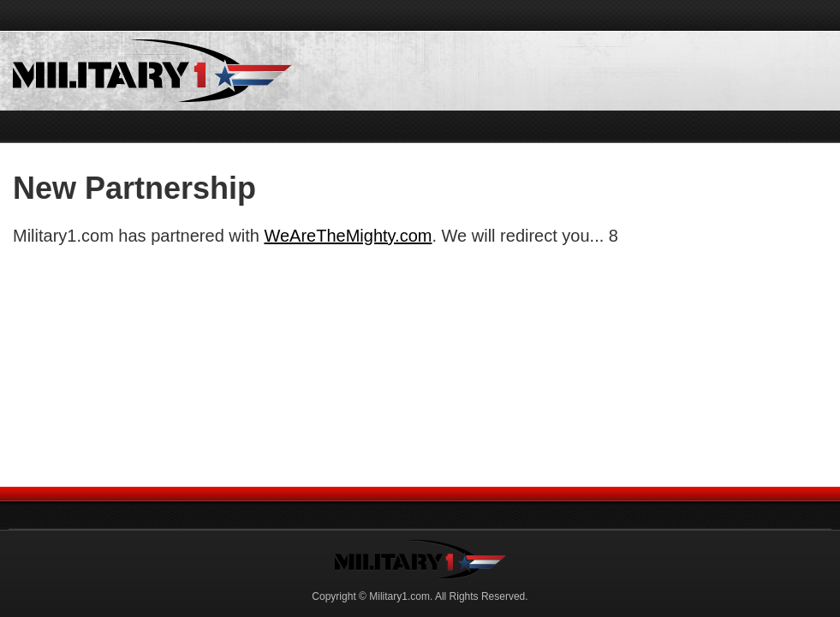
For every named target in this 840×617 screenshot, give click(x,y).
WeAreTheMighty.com (348, 236)
